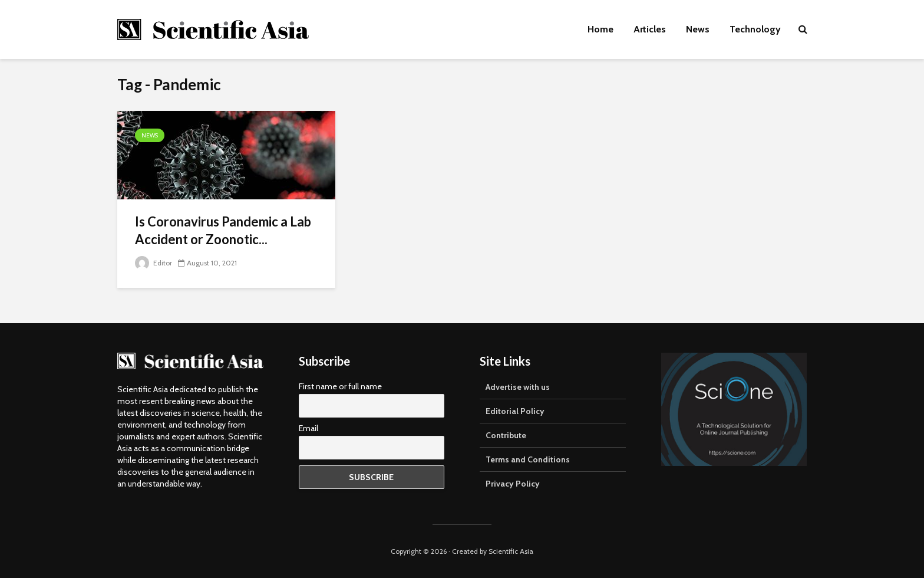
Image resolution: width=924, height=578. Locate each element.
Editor (154, 263)
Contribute (506, 435)
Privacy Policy (513, 484)
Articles (650, 29)
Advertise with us (518, 387)
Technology (755, 29)
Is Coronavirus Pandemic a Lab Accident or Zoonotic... (223, 230)
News (698, 29)
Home (600, 29)
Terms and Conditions (528, 459)
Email (308, 428)
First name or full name (340, 386)
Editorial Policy (515, 411)
